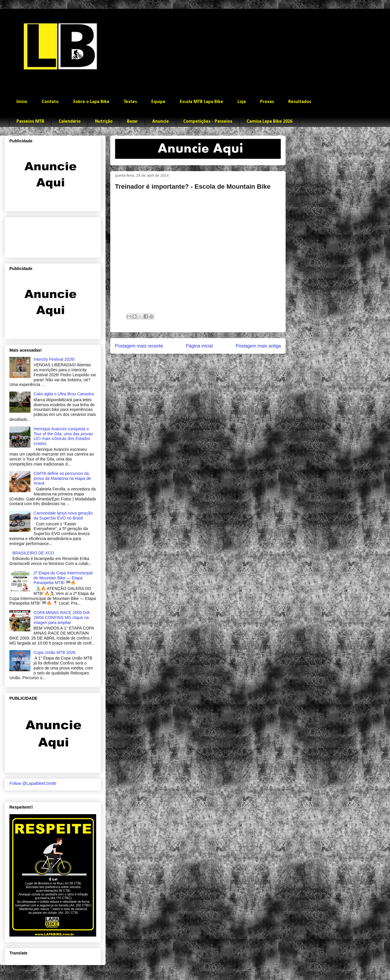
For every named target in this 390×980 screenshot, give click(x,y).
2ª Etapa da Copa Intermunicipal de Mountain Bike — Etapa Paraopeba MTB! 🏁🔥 (63, 578)
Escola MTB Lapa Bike (201, 102)
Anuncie (161, 122)
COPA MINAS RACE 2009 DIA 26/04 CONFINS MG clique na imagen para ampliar (62, 618)
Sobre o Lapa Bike (91, 102)
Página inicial (199, 346)
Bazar (132, 122)
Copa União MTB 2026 (55, 652)
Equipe (158, 102)
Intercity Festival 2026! (54, 359)
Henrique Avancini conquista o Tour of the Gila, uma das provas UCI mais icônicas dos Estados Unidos (63, 436)
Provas (267, 102)
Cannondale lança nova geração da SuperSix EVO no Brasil (63, 516)
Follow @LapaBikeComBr (33, 783)
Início (22, 102)
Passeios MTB (30, 122)
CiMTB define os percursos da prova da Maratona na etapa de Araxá (62, 478)
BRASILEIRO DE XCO (33, 553)
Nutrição (104, 122)
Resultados (300, 102)
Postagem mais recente (139, 346)
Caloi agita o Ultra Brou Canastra (64, 394)
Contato (50, 102)
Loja (242, 102)
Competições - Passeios (208, 122)
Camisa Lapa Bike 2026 (269, 122)
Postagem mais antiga (258, 346)
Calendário (70, 122)
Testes (130, 102)
